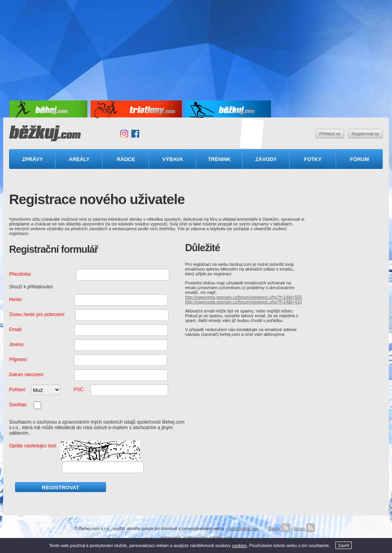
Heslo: (16, 299)
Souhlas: (18, 405)
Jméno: (17, 345)
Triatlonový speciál (252, 134)
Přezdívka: (20, 274)
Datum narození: (27, 375)
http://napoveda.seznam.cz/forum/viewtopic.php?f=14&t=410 (243, 302)
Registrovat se (365, 134)
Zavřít (344, 545)
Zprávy (33, 159)
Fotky (313, 159)
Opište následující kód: (33, 446)
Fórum (360, 159)
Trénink (220, 159)
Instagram (124, 134)
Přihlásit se (330, 134)
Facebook (135, 134)
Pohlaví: (18, 390)
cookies (240, 545)
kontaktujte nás (244, 528)
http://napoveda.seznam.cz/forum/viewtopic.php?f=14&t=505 (243, 297)
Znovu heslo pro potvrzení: (37, 314)
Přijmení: (18, 360)
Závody (266, 159)
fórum (304, 528)
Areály (79, 159)
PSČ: (79, 390)
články (279, 528)
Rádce (126, 159)
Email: (16, 330)
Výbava (172, 159)
